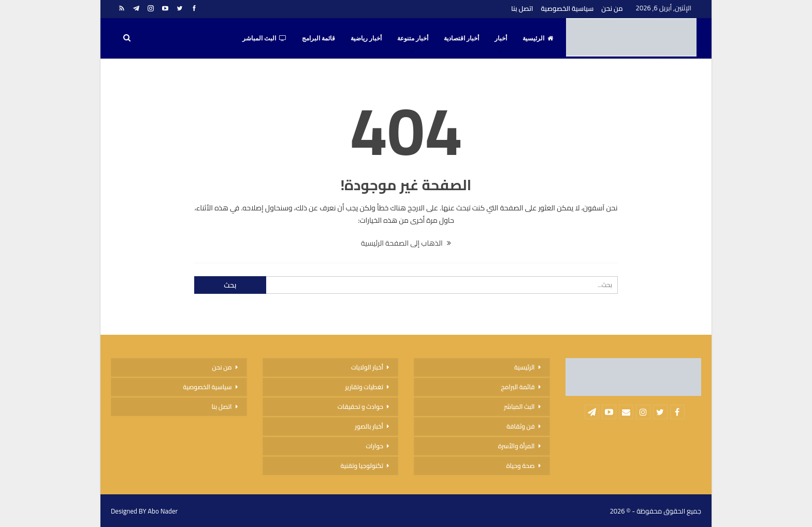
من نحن (612, 8)
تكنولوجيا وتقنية (362, 466)
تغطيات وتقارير (364, 387)
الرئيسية (538, 38)
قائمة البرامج (318, 38)
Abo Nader (163, 511)
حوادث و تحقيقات (360, 407)
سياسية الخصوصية (567, 8)
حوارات (374, 446)
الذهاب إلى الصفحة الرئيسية (406, 243)
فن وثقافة (521, 426)
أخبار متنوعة (413, 38)
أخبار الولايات (367, 367)
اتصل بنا (522, 8)
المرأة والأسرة (517, 446)
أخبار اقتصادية (461, 38)
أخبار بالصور (369, 426)
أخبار (501, 38)
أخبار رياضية (366, 38)
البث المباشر (264, 38)
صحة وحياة (520, 466)
